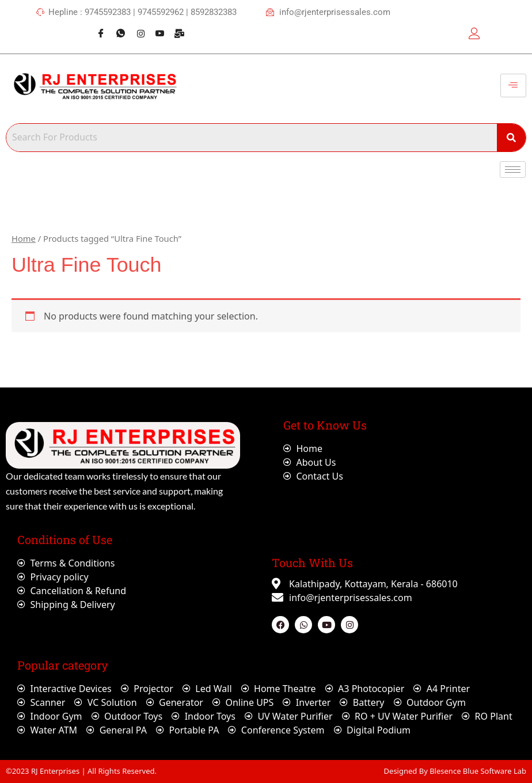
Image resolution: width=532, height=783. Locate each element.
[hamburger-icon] (513, 86)
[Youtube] (155, 28)
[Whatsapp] (116, 28)
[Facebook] (97, 28)
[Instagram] (136, 28)
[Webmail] (176, 28)
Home (24, 238)
